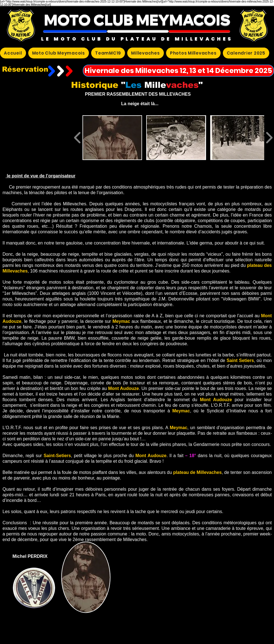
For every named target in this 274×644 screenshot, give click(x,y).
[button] (75, 31)
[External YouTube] (38, 138)
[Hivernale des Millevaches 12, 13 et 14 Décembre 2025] (178, 71)
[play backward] (78, 138)
